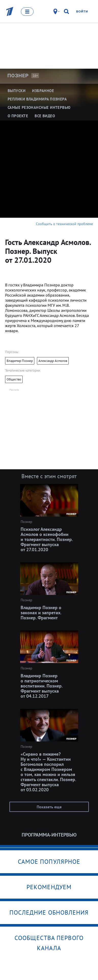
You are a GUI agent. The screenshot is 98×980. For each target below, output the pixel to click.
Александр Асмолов (53, 361)
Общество (14, 379)
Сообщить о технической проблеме (64, 224)
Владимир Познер (20, 361)
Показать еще (49, 807)
